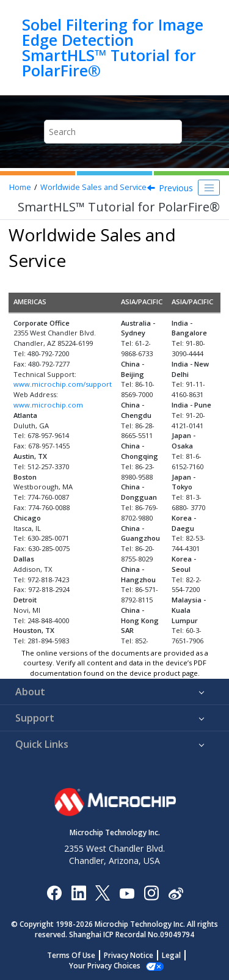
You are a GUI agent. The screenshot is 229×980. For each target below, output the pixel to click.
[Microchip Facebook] (54, 892)
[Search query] (113, 132)
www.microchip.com (48, 405)
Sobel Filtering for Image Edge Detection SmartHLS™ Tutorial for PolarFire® (113, 48)
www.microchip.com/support (63, 384)
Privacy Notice (129, 955)
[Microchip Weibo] (176, 893)
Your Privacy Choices (105, 966)
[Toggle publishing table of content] (209, 188)
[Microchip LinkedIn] (78, 892)
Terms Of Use (71, 955)
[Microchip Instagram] (151, 892)
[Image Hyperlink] (127, 893)
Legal (171, 955)
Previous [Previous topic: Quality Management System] (176, 188)
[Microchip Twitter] (103, 892)
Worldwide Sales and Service (93, 187)
